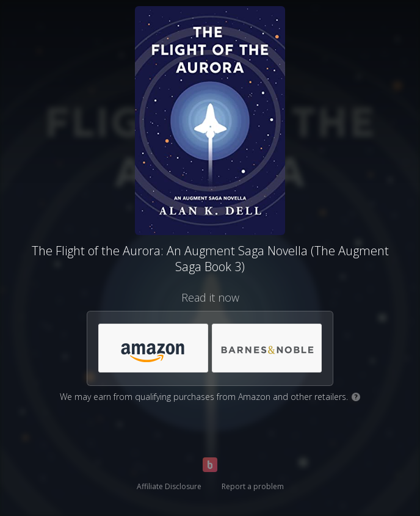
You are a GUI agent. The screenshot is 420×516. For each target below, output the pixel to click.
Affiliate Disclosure (169, 486)
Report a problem (253, 486)
